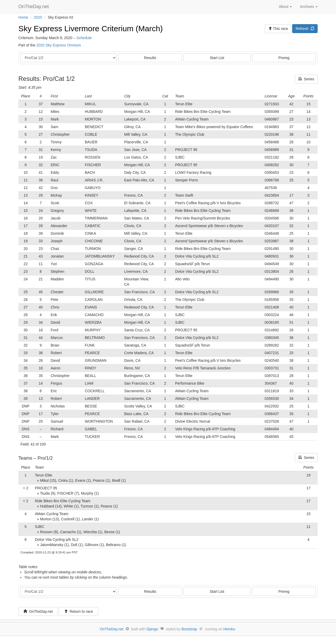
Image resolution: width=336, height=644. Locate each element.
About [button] (285, 7)
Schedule (84, 38)
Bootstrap (189, 629)
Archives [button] (309, 7)
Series (306, 79)
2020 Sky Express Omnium (59, 45)
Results (150, 58)
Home (23, 17)
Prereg (284, 58)
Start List (217, 58)
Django (152, 629)
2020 (38, 17)
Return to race (79, 611)
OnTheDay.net (34, 7)
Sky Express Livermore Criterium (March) (91, 28)
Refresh (305, 29)
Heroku (229, 629)
